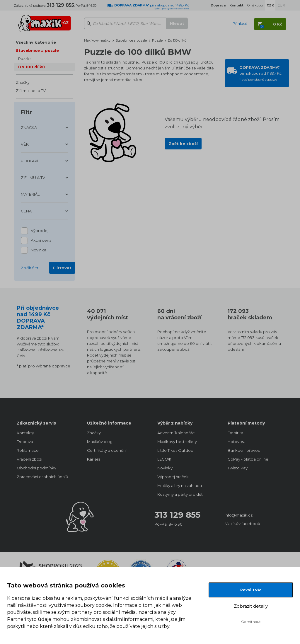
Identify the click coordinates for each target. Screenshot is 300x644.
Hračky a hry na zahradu (180, 485)
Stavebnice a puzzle (37, 50)
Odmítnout (251, 622)
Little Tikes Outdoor (176, 450)
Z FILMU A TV (33, 178)
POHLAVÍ (29, 161)
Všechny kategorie (36, 42)
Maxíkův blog (100, 442)
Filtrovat (62, 268)
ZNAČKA (29, 127)
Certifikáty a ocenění (107, 450)
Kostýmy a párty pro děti (180, 494)
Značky (23, 82)
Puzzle (24, 59)
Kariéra (94, 459)
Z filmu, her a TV (31, 91)
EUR (281, 5)
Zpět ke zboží (183, 144)
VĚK (25, 144)
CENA (26, 211)
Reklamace (28, 450)
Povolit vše (251, 590)
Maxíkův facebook (242, 524)
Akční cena (41, 241)
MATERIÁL (30, 194)
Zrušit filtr (30, 268)
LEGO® (164, 459)
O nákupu (255, 5)
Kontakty (25, 433)
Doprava (25, 442)
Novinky (165, 468)
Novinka (39, 250)
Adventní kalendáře (176, 433)
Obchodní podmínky (36, 468)
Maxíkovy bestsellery (177, 442)
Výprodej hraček (173, 477)
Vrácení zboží (29, 459)
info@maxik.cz (239, 515)
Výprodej (40, 231)
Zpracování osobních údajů (42, 477)
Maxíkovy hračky (97, 40)
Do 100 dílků (31, 67)
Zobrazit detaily (251, 606)
